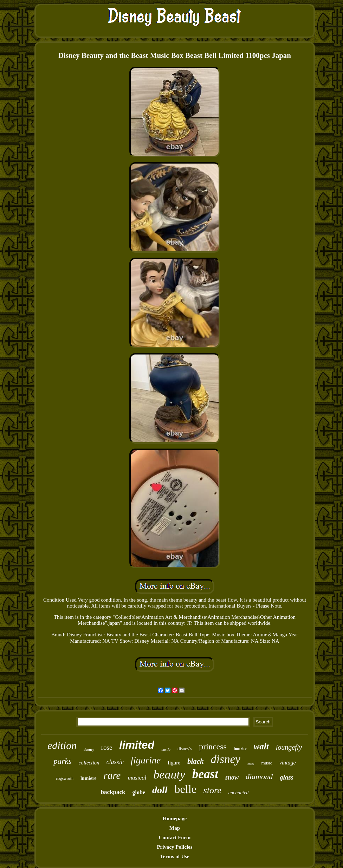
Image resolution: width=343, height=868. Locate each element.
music (267, 763)
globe (139, 792)
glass (287, 777)
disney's (185, 748)
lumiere (89, 778)
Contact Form (175, 837)
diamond (259, 777)
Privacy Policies (174, 847)
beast (205, 774)
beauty (169, 774)
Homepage (175, 819)
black (196, 761)
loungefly (289, 747)
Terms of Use (175, 856)
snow (232, 777)
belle (186, 789)
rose (107, 747)
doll (160, 790)
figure (174, 763)
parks (62, 761)
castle (166, 749)
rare (112, 775)
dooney (89, 750)
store (212, 790)
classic (115, 762)
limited (137, 745)
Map (175, 828)
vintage (288, 763)
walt (261, 746)
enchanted (239, 793)
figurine (146, 760)
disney (226, 759)
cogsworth (65, 778)
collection (89, 763)
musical (137, 778)
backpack (113, 792)
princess (213, 747)
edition (62, 745)
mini (251, 764)
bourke (240, 749)
